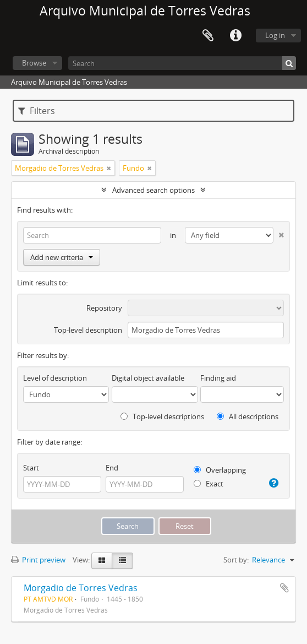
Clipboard (208, 36)
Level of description (55, 378)
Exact (209, 484)
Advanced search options (153, 190)
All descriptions (248, 416)
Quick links (235, 36)
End (112, 468)
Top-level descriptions (162, 416)
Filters (37, 111)
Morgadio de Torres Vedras (81, 588)
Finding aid (218, 378)
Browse (34, 63)
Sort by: (236, 560)
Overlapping (220, 470)
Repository (104, 308)
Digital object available (148, 378)
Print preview (38, 560)
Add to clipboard (284, 588)
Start (31, 468)
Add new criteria (62, 257)
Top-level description (88, 330)
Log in (275, 35)
